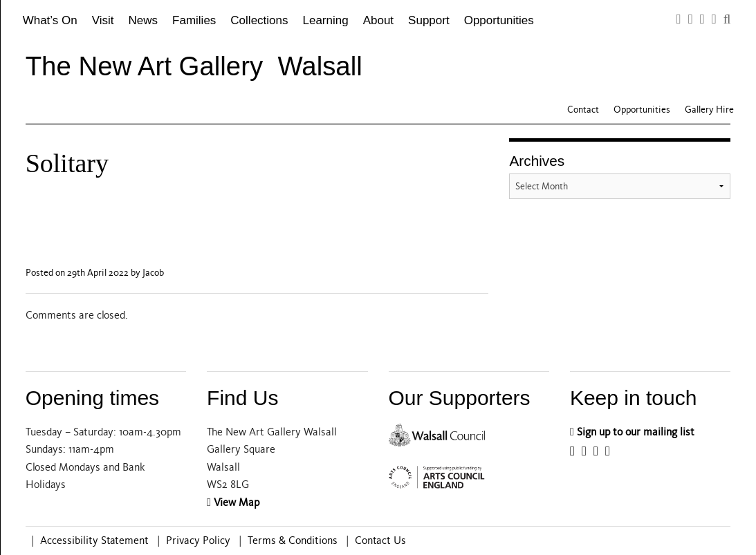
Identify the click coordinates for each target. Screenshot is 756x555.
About (378, 20)
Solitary (67, 163)
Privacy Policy (198, 540)
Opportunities (499, 20)
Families (194, 20)
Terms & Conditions (293, 540)
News (144, 20)
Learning (326, 20)
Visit (103, 20)
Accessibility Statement (94, 540)
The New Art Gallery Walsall (194, 66)
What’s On (50, 20)
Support (429, 20)
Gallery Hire (709, 110)
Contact (583, 110)
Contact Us (380, 540)
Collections (259, 20)
